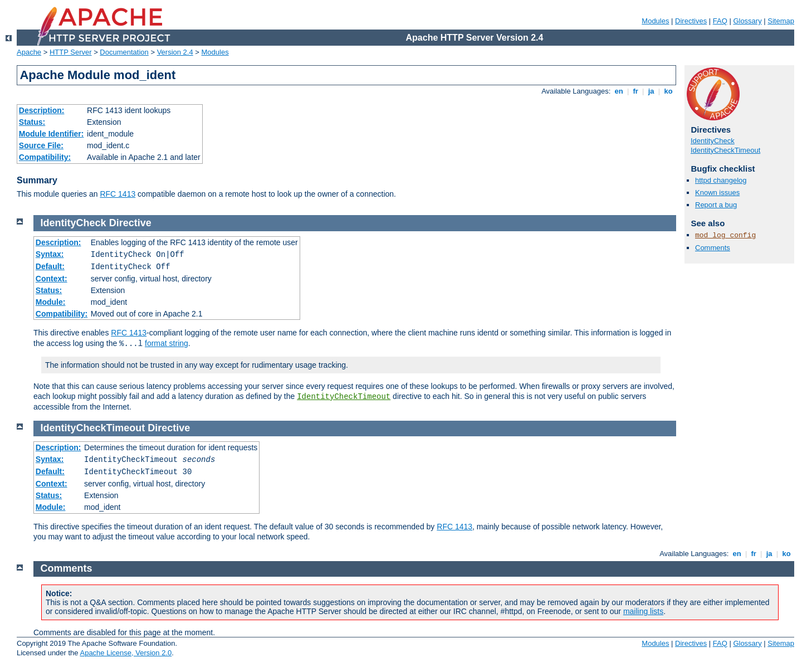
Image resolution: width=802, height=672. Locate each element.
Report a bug (716, 205)
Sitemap (781, 21)
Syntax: (50, 254)
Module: (51, 302)
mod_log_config (725, 235)
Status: (32, 122)
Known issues (717, 193)
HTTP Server (71, 52)
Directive (130, 223)
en (619, 91)
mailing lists (643, 611)
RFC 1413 (118, 194)
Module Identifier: (52, 134)
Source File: (41, 145)
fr (636, 91)
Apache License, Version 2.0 (126, 653)
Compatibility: (45, 157)
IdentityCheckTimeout (725, 150)
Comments (713, 248)
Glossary (747, 21)
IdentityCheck (713, 141)
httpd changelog (721, 180)
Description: (42, 110)
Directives (691, 21)
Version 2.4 (175, 52)
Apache (29, 52)
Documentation (124, 52)
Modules (655, 21)
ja (651, 91)
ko (668, 91)
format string (167, 343)
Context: (52, 279)
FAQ (720, 21)
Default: (50, 266)
